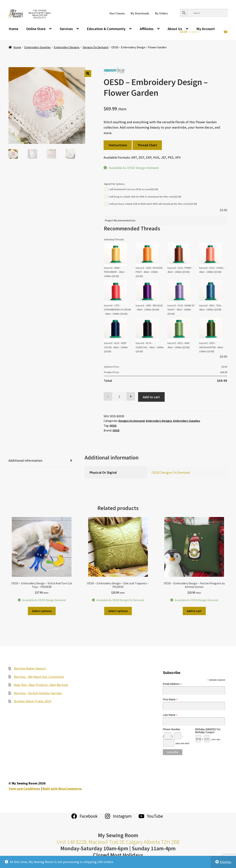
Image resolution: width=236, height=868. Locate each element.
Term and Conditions (24, 789)
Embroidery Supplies (38, 47)
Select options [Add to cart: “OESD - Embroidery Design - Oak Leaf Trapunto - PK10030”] (118, 611)
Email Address (172, 684)
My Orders (161, 13)
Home (13, 29)
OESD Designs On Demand (171, 472)
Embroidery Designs (67, 47)
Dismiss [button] (225, 862)
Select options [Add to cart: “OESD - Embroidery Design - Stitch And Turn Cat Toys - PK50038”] (42, 611)
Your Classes (117, 13)
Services (66, 29)
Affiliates (147, 29)
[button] (88, 74)
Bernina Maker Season (30, 668)
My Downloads (140, 13)
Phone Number (171, 729)
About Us (175, 29)
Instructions (118, 145)
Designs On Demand (96, 47)
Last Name (170, 715)
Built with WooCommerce (62, 789)
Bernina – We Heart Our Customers (39, 677)
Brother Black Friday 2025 (33, 701)
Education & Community (106, 29)
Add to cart (151, 397)
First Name (170, 700)
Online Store (36, 29)
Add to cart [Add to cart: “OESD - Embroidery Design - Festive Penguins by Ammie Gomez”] (194, 611)
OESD (113, 426)
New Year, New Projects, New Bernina (41, 685)
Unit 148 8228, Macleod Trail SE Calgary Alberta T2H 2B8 (118, 842)
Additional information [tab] (25, 460)
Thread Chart (147, 145)
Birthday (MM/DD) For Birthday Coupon (208, 731)
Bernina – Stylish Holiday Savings (38, 693)
